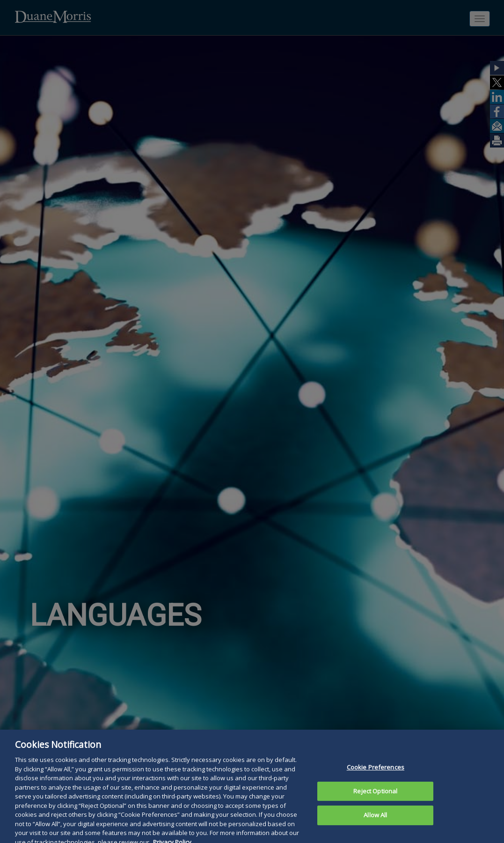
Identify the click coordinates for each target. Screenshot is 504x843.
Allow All (375, 820)
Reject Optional (375, 795)
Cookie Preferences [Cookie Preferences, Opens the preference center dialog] (376, 772)
